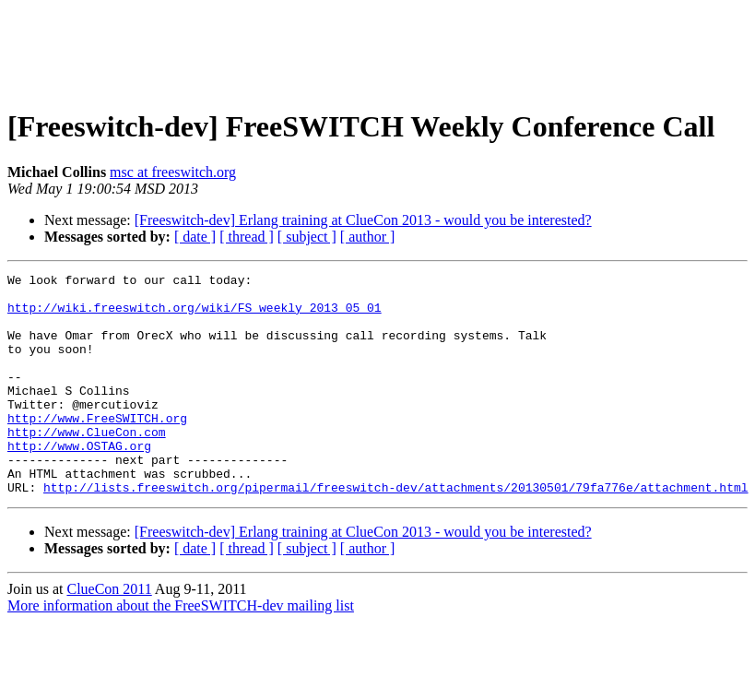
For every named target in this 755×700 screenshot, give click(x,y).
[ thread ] (247, 237)
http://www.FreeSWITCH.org (97, 448)
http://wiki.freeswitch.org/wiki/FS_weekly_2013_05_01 (195, 315)
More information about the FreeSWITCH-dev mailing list (181, 650)
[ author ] (368, 237)
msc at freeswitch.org (173, 172)
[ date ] (195, 237)
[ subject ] (307, 237)
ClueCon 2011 (109, 633)
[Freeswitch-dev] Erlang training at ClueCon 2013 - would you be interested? (363, 220)
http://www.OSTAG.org (79, 481)
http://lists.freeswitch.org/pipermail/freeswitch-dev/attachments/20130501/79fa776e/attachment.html (395, 531)
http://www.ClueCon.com (87, 465)
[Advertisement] (378, 49)
